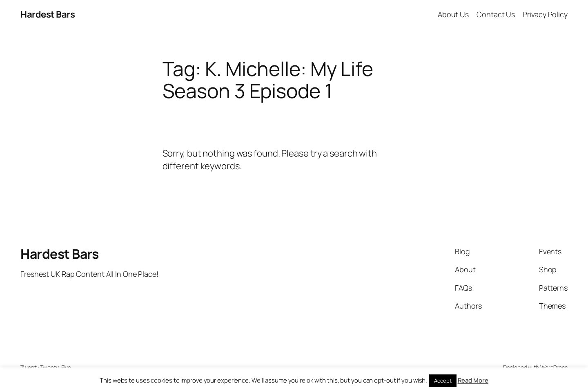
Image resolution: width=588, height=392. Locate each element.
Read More (473, 380)
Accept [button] (443, 381)
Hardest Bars (48, 14)
